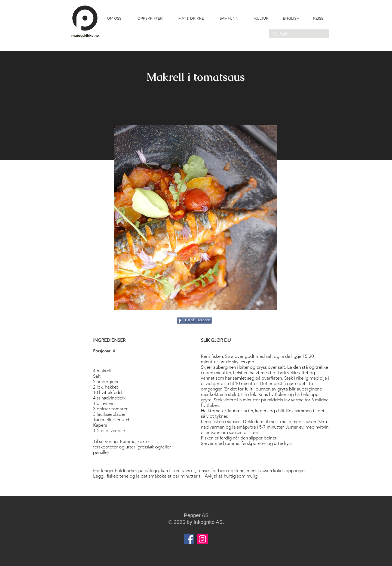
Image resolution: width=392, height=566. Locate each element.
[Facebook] (189, 539)
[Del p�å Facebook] (194, 320)
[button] (150, 18)
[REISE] (316, 18)
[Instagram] (202, 539)
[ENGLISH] (291, 18)
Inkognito (204, 522)
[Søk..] (299, 34)
